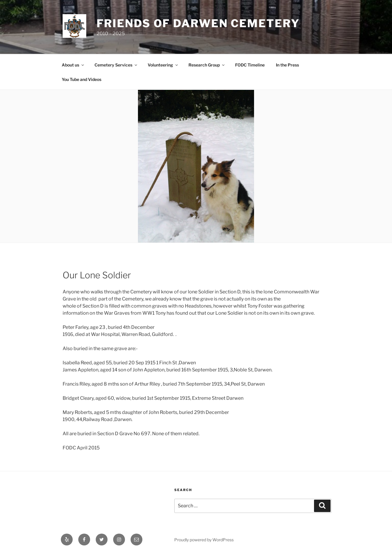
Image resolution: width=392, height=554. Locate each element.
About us (73, 65)
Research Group (207, 65)
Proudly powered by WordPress (204, 540)
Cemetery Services (116, 65)
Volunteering (163, 65)
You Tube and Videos (82, 79)
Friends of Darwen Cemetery (198, 23)
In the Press (287, 65)
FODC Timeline (250, 65)
